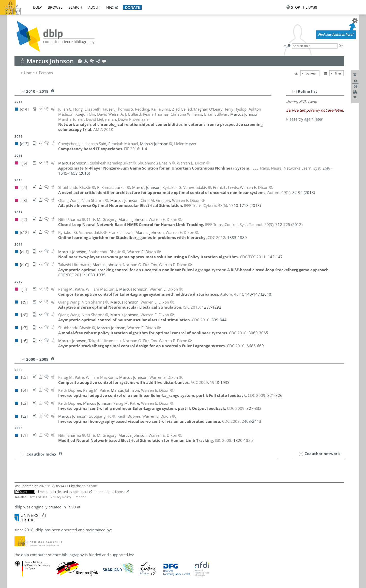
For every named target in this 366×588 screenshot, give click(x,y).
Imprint (80, 497)
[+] (301, 454)
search (75, 7)
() (291, 168)
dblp (37, 7)
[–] (295, 91)
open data (80, 492)
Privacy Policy (61, 497)
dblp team (89, 486)
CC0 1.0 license (114, 492)
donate (132, 7)
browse (55, 7)
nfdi (110, 7)
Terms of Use (38, 497)
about (94, 7)
